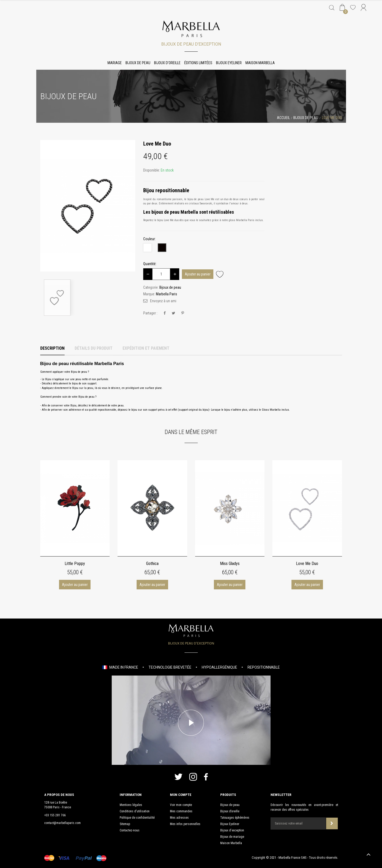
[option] (88, 206)
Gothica (152, 564)
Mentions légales (131, 805)
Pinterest (183, 313)
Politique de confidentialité (137, 818)
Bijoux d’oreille (230, 811)
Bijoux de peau (138, 63)
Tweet (174, 313)
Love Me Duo (307, 564)
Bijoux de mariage (232, 837)
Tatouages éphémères (235, 818)
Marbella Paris (167, 294)
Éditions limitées (198, 63)
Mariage (115, 63)
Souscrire (332, 823)
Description (52, 348)
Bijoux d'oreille (167, 63)
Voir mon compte (181, 805)
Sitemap (125, 824)
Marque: (149, 294)
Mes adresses (179, 818)
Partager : (150, 313)
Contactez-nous (130, 830)
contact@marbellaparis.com (62, 823)
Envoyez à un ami (163, 301)
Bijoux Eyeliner (229, 63)
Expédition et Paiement (146, 348)
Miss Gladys (230, 564)
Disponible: (152, 170)
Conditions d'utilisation (135, 811)
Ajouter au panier (198, 274)
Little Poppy (75, 564)
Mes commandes (181, 811)
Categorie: (151, 287)
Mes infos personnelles (185, 824)
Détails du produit (94, 348)
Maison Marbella (260, 63)
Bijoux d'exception (232, 830)
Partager (165, 313)
